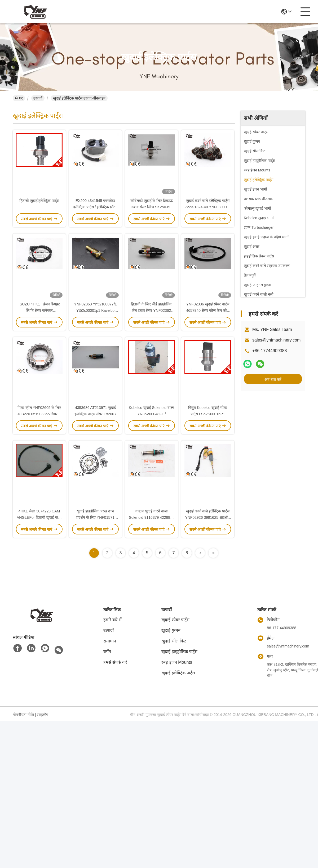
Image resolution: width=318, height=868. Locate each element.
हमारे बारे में (112, 620)
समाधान (110, 641)
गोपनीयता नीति (23, 715)
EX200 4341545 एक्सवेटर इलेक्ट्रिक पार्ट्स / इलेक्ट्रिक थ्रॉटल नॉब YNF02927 (95, 207)
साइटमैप (43, 715)
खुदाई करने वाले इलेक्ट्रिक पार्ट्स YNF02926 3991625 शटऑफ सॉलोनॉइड (208, 517)
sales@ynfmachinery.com (276, 340)
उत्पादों (38, 98)
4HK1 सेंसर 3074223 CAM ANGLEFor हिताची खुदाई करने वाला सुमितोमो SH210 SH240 (39, 517)
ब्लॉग (107, 652)
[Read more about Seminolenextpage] (200, 553)
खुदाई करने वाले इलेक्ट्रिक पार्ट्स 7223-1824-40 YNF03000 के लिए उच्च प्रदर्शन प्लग (208, 207)
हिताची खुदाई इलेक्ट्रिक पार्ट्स (39, 201)
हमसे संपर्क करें (115, 662)
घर (19, 98)
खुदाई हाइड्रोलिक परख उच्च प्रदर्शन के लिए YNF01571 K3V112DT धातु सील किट (96, 517)
